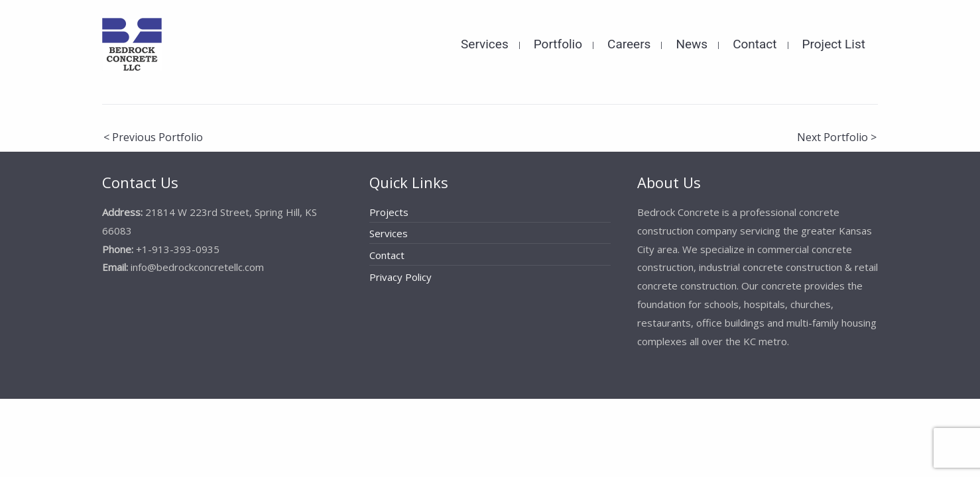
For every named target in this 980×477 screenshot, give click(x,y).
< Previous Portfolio (153, 137)
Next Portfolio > (837, 137)
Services (389, 233)
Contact (387, 255)
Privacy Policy (400, 277)
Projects (389, 212)
